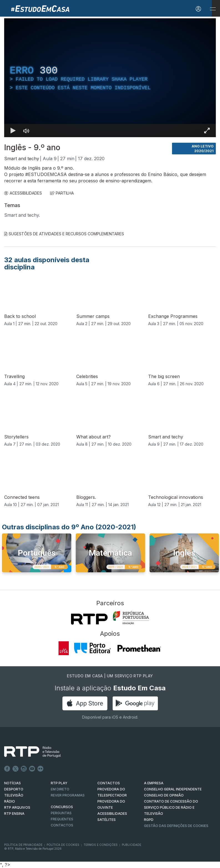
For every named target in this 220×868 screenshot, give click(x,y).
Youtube (32, 769)
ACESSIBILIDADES (23, 193)
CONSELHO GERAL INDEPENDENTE (173, 789)
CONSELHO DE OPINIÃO (164, 795)
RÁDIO (10, 801)
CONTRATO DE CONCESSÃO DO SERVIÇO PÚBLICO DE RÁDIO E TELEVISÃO (171, 807)
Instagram (24, 769)
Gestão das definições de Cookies (176, 826)
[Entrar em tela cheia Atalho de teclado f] (207, 131)
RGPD (149, 820)
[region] (110, 78)
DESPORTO (14, 789)
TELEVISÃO (14, 795)
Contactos (62, 825)
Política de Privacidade (23, 845)
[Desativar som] (26, 131)
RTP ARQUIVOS (17, 807)
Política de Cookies (63, 845)
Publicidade (132, 845)
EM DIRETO (60, 789)
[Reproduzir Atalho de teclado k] (13, 131)
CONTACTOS (109, 783)
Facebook (7, 769)
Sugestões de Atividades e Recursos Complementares (64, 234)
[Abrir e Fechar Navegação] (213, 9)
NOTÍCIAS (12, 783)
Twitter (16, 769)
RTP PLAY (59, 783)
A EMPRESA (154, 783)
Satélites (107, 820)
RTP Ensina (14, 814)
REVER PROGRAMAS (68, 795)
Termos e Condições (101, 845)
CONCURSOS (62, 807)
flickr (41, 769)
